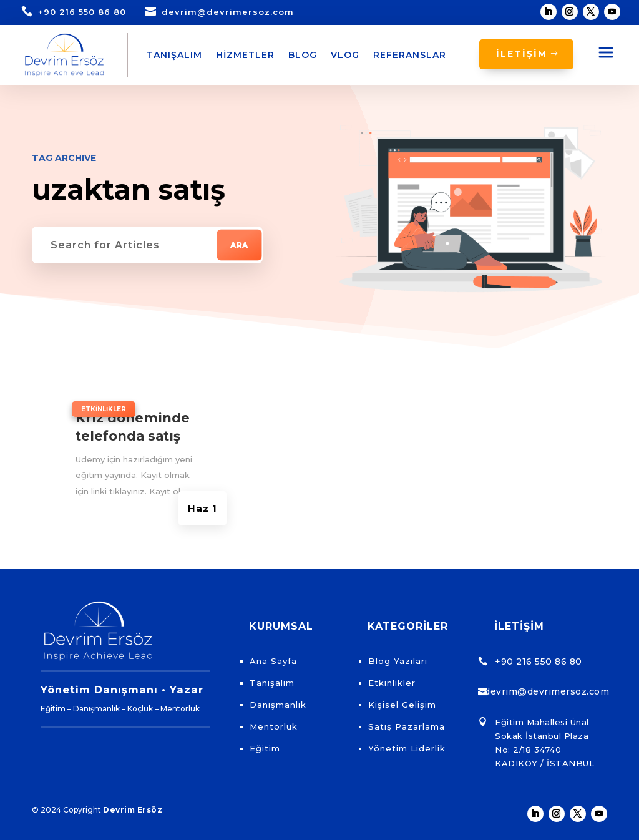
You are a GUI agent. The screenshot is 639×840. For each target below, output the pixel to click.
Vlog (345, 55)
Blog (303, 55)
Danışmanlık (278, 705)
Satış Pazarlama (407, 726)
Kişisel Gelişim (402, 705)
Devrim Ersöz (133, 810)
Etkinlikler (104, 409)
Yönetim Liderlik (407, 748)
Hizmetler (245, 55)
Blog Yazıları (398, 661)
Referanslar (410, 55)
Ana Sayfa (273, 661)
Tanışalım (174, 55)
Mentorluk (274, 726)
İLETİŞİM (522, 54)
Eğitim (265, 748)
